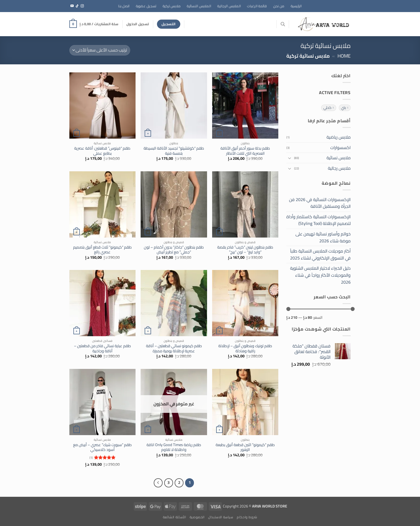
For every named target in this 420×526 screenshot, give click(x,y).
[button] (138, 24)
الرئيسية (296, 6)
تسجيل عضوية (146, 6)
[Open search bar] (283, 24)
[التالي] (158, 483)
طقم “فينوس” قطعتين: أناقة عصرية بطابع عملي (102, 151)
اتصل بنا (124, 6)
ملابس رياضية (339, 137)
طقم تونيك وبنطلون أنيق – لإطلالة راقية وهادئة (245, 348)
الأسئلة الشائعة (175, 517)
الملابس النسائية (199, 6)
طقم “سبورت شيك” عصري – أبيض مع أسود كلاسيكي (102, 447)
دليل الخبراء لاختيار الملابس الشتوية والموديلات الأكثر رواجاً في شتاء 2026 (320, 275)
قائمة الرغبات (257, 6)
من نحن (279, 6)
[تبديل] (290, 158)
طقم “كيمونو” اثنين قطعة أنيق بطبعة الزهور (245, 447)
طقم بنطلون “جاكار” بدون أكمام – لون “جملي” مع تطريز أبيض (174, 250)
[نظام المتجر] (100, 50)
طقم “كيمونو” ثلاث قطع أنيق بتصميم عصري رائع (102, 250)
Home (344, 56)
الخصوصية (197, 517)
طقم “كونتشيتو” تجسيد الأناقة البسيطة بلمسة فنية (174, 151)
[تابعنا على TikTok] (77, 6)
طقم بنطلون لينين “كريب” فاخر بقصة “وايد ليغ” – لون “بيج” (245, 250)
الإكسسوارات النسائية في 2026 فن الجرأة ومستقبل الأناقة (320, 203)
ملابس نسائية (339, 158)
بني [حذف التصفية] (344, 108)
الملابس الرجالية (229, 6)
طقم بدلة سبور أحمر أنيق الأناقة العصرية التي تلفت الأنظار (245, 151)
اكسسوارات (340, 147)
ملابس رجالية (339, 168)
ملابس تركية (172, 6)
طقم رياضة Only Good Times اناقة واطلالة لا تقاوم (174, 447)
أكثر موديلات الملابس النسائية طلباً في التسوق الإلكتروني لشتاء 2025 (320, 254)
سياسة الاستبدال (221, 517)
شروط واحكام (247, 517)
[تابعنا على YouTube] (72, 6)
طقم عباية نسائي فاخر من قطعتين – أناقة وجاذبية (102, 348)
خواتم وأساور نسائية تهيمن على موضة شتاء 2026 (323, 237)
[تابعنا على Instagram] (82, 6)
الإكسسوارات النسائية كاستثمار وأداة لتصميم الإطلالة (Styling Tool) (318, 220)
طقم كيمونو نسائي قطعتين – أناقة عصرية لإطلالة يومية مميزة (174, 348)
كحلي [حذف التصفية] (327, 108)
